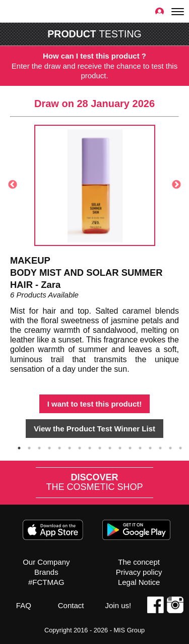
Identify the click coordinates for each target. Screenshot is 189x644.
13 (140, 448)
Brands (46, 572)
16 (170, 448)
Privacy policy (139, 572)
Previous (13, 185)
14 (150, 448)
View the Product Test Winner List (94, 429)
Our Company (46, 562)
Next (176, 185)
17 (180, 448)
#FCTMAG (46, 582)
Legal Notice (139, 582)
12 (130, 448)
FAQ (24, 605)
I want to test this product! (95, 404)
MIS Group (129, 630)
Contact (71, 605)
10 (110, 448)
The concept (139, 562)
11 (120, 448)
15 (160, 448)
